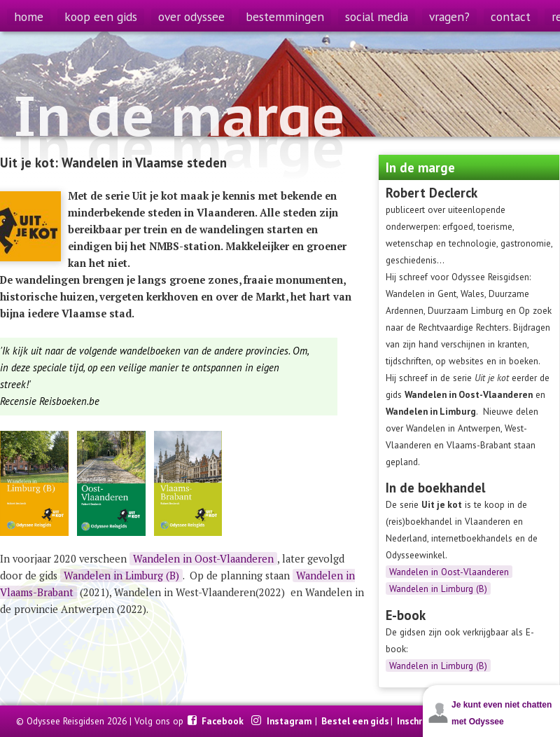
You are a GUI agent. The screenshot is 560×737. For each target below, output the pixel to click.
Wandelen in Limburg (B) (438, 588)
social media (377, 16)
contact (511, 16)
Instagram (290, 721)
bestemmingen (285, 16)
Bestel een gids (355, 721)
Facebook (224, 721)
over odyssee (191, 16)
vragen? (449, 16)
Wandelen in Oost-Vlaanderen (449, 572)
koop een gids (101, 16)
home (29, 16)
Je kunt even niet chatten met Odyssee (502, 713)
